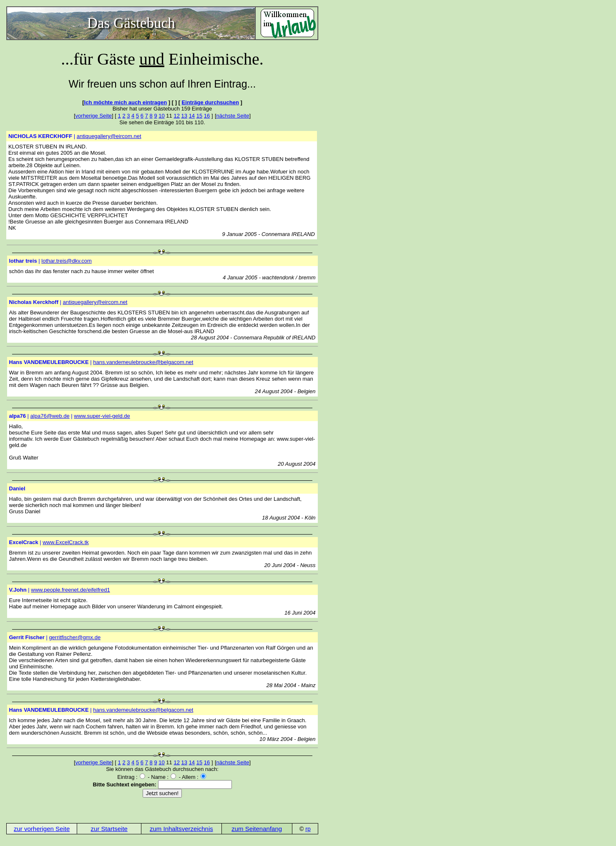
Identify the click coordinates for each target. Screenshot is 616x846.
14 (192, 116)
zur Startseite (109, 829)
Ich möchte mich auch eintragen (126, 102)
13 (184, 116)
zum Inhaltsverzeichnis (181, 829)
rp (308, 829)
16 (207, 116)
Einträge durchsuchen (210, 102)
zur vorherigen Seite (42, 829)
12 (176, 116)
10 (161, 116)
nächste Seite (233, 116)
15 (199, 116)
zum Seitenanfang (257, 829)
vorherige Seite (94, 116)
